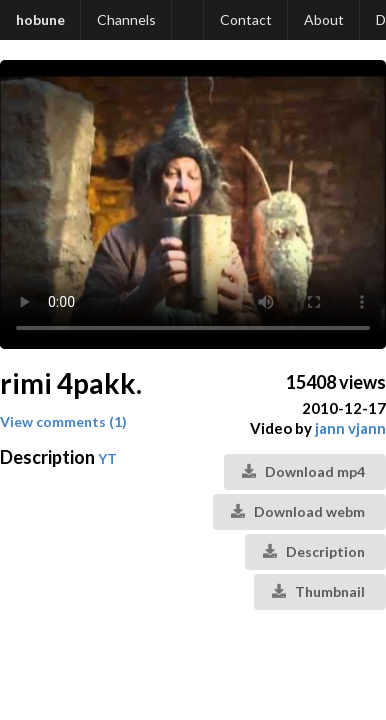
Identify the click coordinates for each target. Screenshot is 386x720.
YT (107, 458)
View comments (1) (63, 421)
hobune (40, 19)
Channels (126, 19)
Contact (246, 19)
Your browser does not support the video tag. (193, 205)
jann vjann (350, 428)
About (324, 19)
